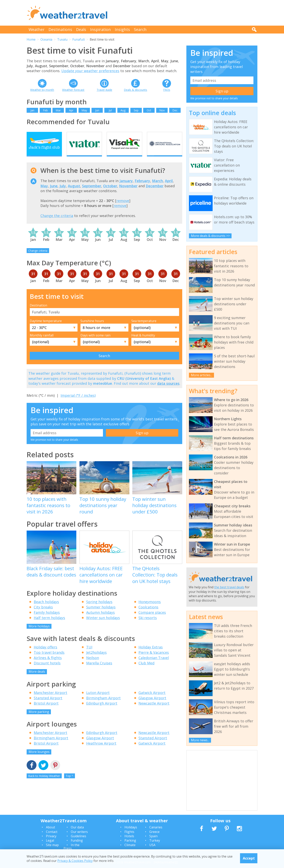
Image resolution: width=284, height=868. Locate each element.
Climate (130, 845)
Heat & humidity (143, 342)
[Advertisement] (186, 13)
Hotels (129, 836)
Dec (175, 110)
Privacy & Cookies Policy (75, 861)
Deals (81, 29)
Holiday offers (45, 654)
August (74, 193)
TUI (89, 654)
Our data (77, 827)
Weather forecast (73, 90)
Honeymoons (150, 608)
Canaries (156, 827)
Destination (38, 312)
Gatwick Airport (152, 699)
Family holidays (47, 619)
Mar (58, 110)
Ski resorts (148, 624)
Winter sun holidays (103, 624)
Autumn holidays (100, 619)
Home (31, 39)
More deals (37, 678)
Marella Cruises (99, 670)
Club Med (146, 670)
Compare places (152, 619)
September (92, 193)
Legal (50, 840)
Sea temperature (144, 328)
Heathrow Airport (101, 750)
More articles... (202, 375)
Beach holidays (46, 608)
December (155, 193)
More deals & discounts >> (210, 236)
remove (123, 208)
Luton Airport (98, 699)
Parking (130, 840)
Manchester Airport (50, 699)
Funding (77, 840)
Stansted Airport (48, 705)
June (54, 193)
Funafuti (79, 39)
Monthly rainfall (42, 342)
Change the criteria (57, 222)
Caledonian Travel (154, 665)
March (157, 188)
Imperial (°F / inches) (78, 402)
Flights (129, 832)
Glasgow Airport (152, 705)
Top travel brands (49, 659)
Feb (45, 110)
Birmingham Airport (103, 705)
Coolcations (148, 614)
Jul (110, 110)
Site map (52, 845)
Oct (149, 110)
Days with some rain (95, 342)
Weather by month (42, 90)
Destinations (60, 29)
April (169, 188)
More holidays (39, 633)
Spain (153, 836)
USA (152, 845)
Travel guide (104, 90)
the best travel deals (229, 587)
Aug (123, 110)
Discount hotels (47, 670)
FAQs (167, 90)
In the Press (71, 847)
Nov (162, 110)
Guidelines (78, 836)
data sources (168, 390)
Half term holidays (49, 624)
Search (140, 29)
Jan (32, 110)
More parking (39, 718)
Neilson (93, 665)
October (110, 193)
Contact (52, 832)
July (63, 193)
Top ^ (69, 783)
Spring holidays (99, 608)
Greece (154, 832)
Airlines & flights (48, 665)
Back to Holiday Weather (44, 783)
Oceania (46, 39)
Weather (37, 29)
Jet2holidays (96, 659)
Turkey (155, 840)
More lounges (39, 759)
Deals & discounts (135, 90)
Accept (249, 858)
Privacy (51, 836)
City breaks (43, 614)
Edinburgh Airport (102, 710)
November (128, 193)
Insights (122, 29)
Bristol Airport (46, 710)
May (84, 110)
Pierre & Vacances (154, 659)
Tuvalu (62, 39)
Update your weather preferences (90, 71)
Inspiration (100, 29)
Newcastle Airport (154, 710)
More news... (200, 740)
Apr (71, 110)
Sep (136, 110)
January (126, 188)
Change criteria (38, 258)
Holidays (131, 827)
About (50, 827)
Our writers (79, 832)
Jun (97, 110)
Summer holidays (101, 614)
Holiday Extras (151, 654)
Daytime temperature (46, 328)
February (142, 188)
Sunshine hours (92, 328)
